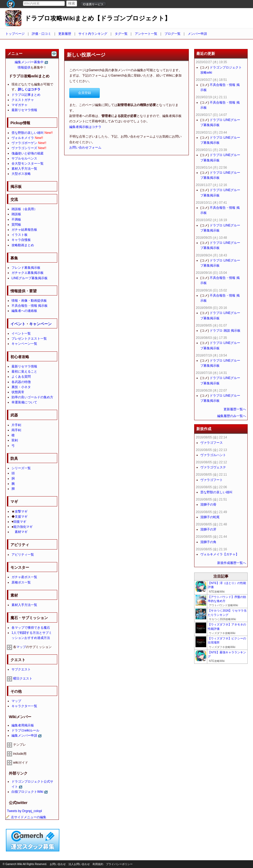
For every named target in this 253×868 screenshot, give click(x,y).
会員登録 (85, 93)
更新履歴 (65, 34)
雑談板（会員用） (24, 209)
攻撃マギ (21, 511)
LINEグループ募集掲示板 (30, 278)
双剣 (15, 440)
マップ (21, 647)
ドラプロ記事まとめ (26, 95)
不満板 (16, 219)
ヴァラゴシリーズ (24, 148)
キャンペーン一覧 (24, 344)
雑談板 (16, 214)
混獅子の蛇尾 (210, 517)
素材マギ (21, 532)
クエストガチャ (23, 100)
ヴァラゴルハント (213, 455)
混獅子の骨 (208, 505)
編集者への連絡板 (24, 311)
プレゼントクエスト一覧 (29, 339)
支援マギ (21, 517)
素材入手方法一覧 (24, 169)
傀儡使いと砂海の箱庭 (28, 153)
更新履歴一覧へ (235, 409)
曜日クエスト (23, 679)
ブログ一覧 (172, 34)
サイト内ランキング (93, 34)
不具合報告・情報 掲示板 (30, 306)
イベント (18, 324)
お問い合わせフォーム (85, 147)
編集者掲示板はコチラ (85, 127)
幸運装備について (24, 402)
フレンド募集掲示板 (26, 268)
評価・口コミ (41, 34)
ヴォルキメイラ (23, 138)
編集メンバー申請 (24, 736)
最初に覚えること (24, 372)
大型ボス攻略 (21, 174)
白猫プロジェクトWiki (27, 792)
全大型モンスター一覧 (28, 164)
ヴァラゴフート (212, 480)
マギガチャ (20, 105)
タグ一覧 (121, 34)
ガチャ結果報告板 (24, 230)
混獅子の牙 (208, 529)
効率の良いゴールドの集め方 (32, 397)
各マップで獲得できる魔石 (31, 628)
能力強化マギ (23, 527)
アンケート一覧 (146, 34)
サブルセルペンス (24, 158)
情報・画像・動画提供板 (29, 301)
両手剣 (16, 430)
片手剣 (16, 425)
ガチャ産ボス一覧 (24, 577)
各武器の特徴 (21, 382)
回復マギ (20, 522)
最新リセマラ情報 (24, 110)
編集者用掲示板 (23, 725)
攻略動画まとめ (23, 245)
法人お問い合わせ (79, 864)
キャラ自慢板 (21, 240)
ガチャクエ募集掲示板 (28, 273)
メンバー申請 (197, 34)
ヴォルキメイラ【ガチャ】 (220, 554)
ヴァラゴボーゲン (24, 143)
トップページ (15, 34)
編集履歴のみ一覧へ (232, 416)
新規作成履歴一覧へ (232, 563)
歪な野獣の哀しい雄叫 (28, 133)
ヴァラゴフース (212, 443)
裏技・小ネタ (21, 387)
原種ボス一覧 (21, 582)
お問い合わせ (58, 864)
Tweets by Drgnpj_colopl (24, 811)
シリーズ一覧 (21, 468)
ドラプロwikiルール (25, 730)
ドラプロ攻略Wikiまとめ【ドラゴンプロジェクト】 (98, 18)
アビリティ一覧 (23, 555)
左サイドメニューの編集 (26, 817)
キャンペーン (40, 324)
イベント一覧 (21, 333)
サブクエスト (21, 669)
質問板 (16, 225)
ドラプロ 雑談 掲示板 (225, 331)
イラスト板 (20, 235)
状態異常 (18, 392)
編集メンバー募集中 (29, 62)
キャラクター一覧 (24, 706)
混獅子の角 (208, 542)
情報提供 (24, 67)
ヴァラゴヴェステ (213, 467)
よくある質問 (21, 377)
